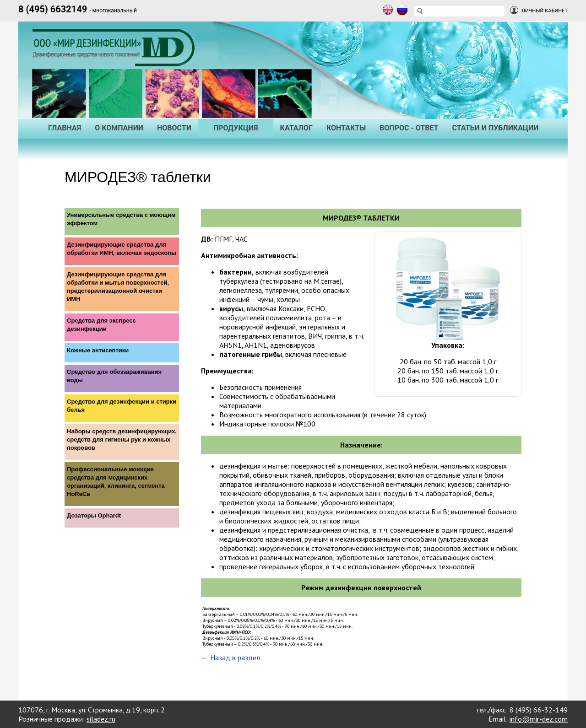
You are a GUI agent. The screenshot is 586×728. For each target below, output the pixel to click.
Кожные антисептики (98, 350)
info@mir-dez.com (539, 719)
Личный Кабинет (545, 11)
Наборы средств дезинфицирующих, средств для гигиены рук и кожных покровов (122, 439)
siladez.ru (101, 719)
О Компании (119, 128)
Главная (65, 128)
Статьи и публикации (495, 128)
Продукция (236, 128)
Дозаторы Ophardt (94, 515)
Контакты (346, 128)
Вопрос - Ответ (409, 128)
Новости (174, 128)
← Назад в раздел (231, 658)
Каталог (296, 128)
